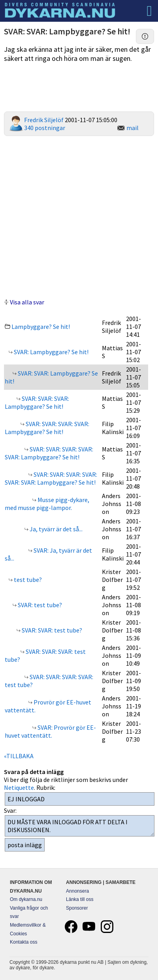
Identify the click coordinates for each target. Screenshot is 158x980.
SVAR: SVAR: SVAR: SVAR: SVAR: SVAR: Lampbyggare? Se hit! (51, 478)
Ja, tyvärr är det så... (55, 529)
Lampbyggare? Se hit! (41, 327)
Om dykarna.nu (26, 899)
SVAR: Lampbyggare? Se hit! (51, 352)
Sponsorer (77, 908)
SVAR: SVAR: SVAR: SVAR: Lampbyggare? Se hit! (47, 428)
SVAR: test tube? (39, 605)
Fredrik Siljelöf (44, 120)
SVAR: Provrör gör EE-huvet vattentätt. (50, 731)
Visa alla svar (27, 302)
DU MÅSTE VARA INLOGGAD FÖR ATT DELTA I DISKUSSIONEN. (80, 826)
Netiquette (19, 787)
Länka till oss (80, 899)
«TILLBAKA (19, 756)
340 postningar (45, 128)
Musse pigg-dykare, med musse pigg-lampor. (47, 504)
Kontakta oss (24, 942)
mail (133, 128)
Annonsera (77, 891)
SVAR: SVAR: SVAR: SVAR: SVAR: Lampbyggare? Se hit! (49, 453)
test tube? (27, 580)
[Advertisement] (79, 216)
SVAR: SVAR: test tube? (51, 630)
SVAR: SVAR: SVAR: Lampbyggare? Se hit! (37, 402)
